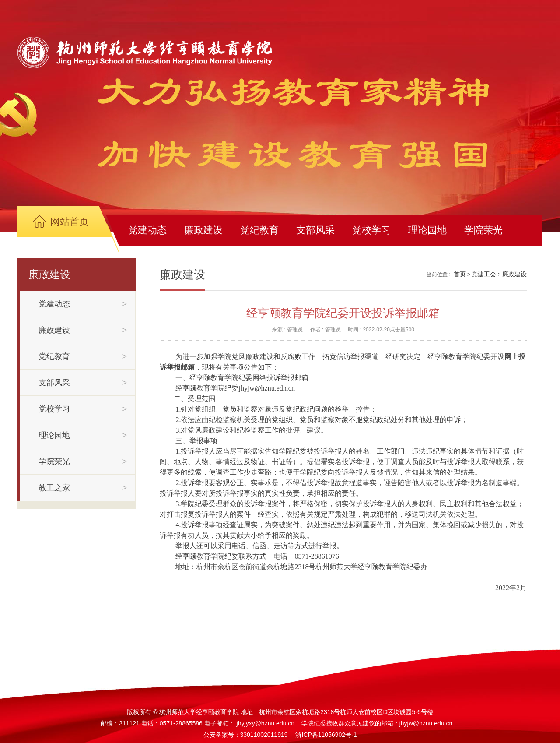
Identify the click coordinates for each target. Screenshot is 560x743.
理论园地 (427, 230)
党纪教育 (259, 230)
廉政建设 (203, 230)
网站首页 (70, 222)
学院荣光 (483, 230)
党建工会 (484, 274)
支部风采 (315, 230)
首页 (460, 274)
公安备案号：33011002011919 (246, 735)
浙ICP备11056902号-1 (326, 735)
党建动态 (147, 230)
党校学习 (371, 230)
